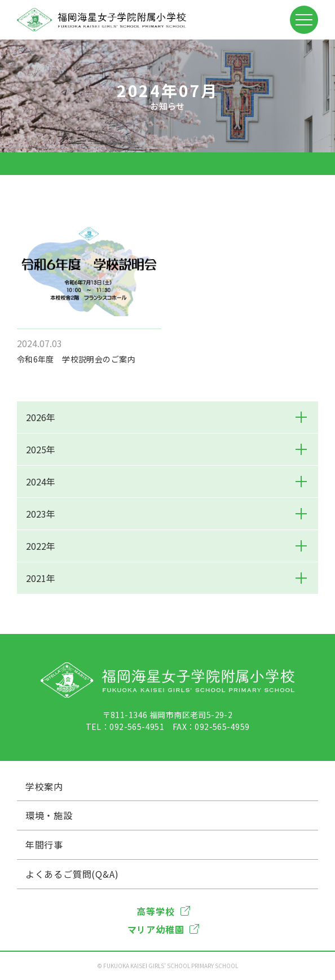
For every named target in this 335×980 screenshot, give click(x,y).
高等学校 (163, 911)
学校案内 (44, 786)
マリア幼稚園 (164, 929)
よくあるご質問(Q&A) (72, 874)
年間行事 (44, 845)
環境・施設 (49, 815)
